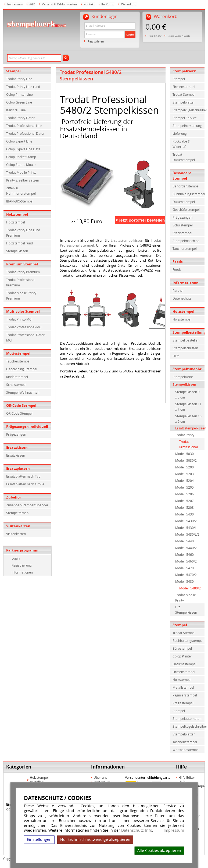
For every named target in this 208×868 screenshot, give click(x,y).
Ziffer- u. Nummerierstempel (21, 191)
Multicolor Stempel (23, 311)
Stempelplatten (184, 102)
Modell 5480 (184, 581)
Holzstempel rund (19, 243)
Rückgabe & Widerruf (181, 144)
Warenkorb (129, 4)
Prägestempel (183, 703)
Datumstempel (184, 202)
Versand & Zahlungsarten (59, 4)
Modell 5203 (184, 474)
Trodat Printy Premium (23, 272)
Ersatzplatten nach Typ (23, 476)
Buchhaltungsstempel (189, 194)
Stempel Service (185, 118)
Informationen (22, 572)
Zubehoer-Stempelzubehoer (27, 505)
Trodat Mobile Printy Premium (21, 296)
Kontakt (89, 4)
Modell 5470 (184, 568)
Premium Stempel (22, 264)
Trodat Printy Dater (20, 118)
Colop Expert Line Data (23, 149)
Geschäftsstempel (186, 209)
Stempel (13, 71)
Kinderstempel (17, 377)
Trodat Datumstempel (184, 157)
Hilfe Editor (187, 777)
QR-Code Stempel (21, 405)
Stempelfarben (17, 513)
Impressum (174, 830)
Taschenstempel (185, 742)
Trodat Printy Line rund (23, 87)
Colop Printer (182, 656)
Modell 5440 (184, 541)
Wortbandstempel (186, 750)
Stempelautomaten (187, 718)
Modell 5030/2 (186, 460)
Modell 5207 (184, 501)
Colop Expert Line (19, 141)
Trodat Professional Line (24, 126)
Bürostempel (182, 648)
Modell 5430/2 (186, 521)
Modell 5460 (184, 554)
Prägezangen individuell (27, 426)
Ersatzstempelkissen (127, 240)
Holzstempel (17, 214)
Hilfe (176, 356)
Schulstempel (16, 385)
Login (130, 34)
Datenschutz (182, 298)
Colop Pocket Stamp (21, 157)
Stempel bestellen (186, 340)
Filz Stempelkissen (186, 610)
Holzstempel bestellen (39, 780)
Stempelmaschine (186, 241)
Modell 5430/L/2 (187, 534)
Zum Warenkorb (179, 36)
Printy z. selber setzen (23, 180)
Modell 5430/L (186, 528)
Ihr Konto (108, 4)
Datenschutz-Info (137, 830)
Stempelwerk (184, 71)
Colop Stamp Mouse (21, 165)
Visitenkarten (18, 526)
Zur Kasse (155, 36)
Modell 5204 (184, 481)
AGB (32, 4)
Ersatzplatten (18, 468)
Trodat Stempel (184, 94)
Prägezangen (16, 434)
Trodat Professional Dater (25, 133)
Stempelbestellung (189, 332)
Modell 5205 (184, 487)
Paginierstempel (185, 695)
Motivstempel (18, 353)
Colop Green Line (19, 102)
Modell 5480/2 (190, 588)
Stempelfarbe (183, 377)
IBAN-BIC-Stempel (20, 201)
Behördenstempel (186, 186)
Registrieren (96, 41)
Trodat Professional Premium (21, 282)
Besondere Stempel (182, 176)
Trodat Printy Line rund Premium (23, 233)
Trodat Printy (185, 435)
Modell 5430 (184, 514)
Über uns (100, 777)
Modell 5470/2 (186, 575)
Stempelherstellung (187, 126)
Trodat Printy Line (19, 79)
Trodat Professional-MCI (24, 327)
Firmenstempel (184, 87)
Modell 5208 (184, 507)
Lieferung (180, 133)
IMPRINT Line (16, 110)
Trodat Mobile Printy (21, 172)
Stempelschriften (185, 348)
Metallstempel (183, 687)
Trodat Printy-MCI (19, 319)
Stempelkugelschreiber (189, 110)
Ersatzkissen (17, 447)
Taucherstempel (18, 361)
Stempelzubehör (187, 369)
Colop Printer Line (19, 94)
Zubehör (14, 497)
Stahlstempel (182, 233)
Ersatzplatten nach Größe (25, 484)
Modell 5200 (184, 467)
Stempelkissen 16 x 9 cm (188, 419)
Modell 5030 (184, 454)
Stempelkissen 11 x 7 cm (188, 407)
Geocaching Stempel (22, 369)
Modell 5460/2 (186, 561)
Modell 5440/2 (186, 548)
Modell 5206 (184, 494)
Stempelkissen (17, 251)
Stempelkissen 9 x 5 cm (187, 394)
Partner (178, 290)
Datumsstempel (184, 664)
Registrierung (22, 565)
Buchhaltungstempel (188, 641)
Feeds (177, 262)
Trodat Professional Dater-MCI (26, 337)
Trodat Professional (189, 444)
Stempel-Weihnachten (23, 392)
